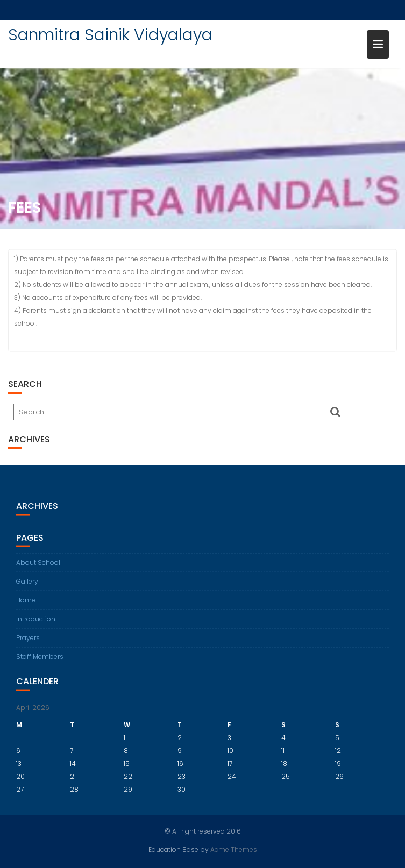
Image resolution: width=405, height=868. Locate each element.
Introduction (36, 624)
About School (38, 567)
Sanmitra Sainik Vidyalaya (110, 35)
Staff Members (40, 661)
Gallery (27, 586)
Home (26, 605)
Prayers (28, 643)
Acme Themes (234, 849)
